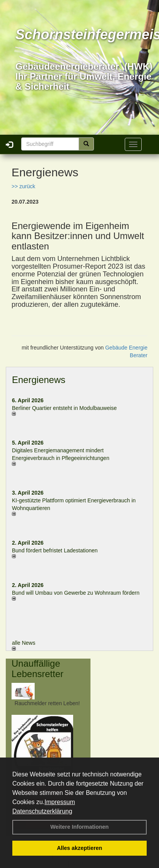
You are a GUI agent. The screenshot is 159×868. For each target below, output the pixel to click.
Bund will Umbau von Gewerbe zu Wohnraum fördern (76, 593)
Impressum (60, 802)
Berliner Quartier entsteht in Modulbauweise (64, 408)
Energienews (39, 380)
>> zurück (23, 186)
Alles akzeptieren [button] (80, 848)
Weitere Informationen (80, 827)
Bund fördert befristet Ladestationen (55, 550)
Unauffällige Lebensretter (38, 668)
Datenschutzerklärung (42, 811)
